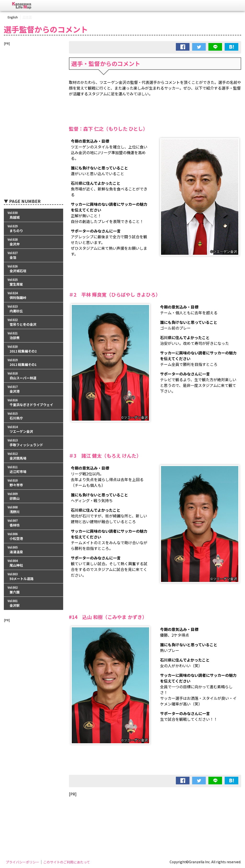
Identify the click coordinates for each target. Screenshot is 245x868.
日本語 (27, 17)
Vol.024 (33, 296)
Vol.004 (33, 563)
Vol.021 (33, 336)
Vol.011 (33, 469)
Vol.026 (33, 269)
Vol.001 (33, 603)
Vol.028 (33, 242)
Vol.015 (33, 416)
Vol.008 (33, 510)
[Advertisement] (155, 813)
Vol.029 (33, 229)
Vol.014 (33, 429)
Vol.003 (33, 577)
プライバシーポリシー (22, 862)
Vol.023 (33, 309)
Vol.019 (33, 362)
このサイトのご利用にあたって (67, 862)
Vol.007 (33, 523)
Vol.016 (33, 403)
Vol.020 (33, 349)
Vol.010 (33, 483)
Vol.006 (33, 536)
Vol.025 (33, 282)
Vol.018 (33, 376)
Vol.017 (33, 389)
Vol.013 (33, 443)
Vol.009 (33, 496)
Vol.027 (33, 255)
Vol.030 (33, 215)
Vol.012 (33, 456)
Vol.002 (33, 590)
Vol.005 (33, 550)
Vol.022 (33, 322)
